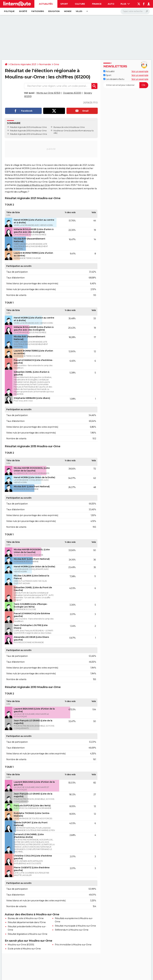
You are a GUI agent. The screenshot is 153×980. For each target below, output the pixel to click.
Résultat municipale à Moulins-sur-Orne (75, 926)
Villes (79, 11)
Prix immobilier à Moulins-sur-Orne (73, 945)
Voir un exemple (140, 71)
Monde (68, 11)
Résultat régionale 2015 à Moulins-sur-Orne (28, 131)
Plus (125, 4)
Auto (111, 4)
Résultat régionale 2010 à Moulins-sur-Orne (28, 134)
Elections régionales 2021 (23, 64)
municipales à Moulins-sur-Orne (33, 185)
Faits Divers (38, 11)
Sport (64, 4)
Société (23, 11)
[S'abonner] (126, 85)
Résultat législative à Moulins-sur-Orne (28, 934)
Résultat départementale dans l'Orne (27, 922)
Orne (56, 64)
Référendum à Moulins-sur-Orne (72, 930)
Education (54, 11)
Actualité (109, 71)
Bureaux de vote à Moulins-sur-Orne (69, 127)
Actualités (46, 4)
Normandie (45, 64)
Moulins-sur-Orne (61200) (21, 945)
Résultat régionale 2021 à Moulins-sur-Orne (28, 127)
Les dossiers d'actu (114, 79)
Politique (9, 11)
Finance (97, 4)
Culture (80, 4)
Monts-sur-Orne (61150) (48, 93)
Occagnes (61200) (72, 93)
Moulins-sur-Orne (61, 131)
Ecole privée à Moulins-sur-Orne (24, 949)
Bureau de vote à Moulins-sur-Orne (26, 918)
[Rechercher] (135, 11)
